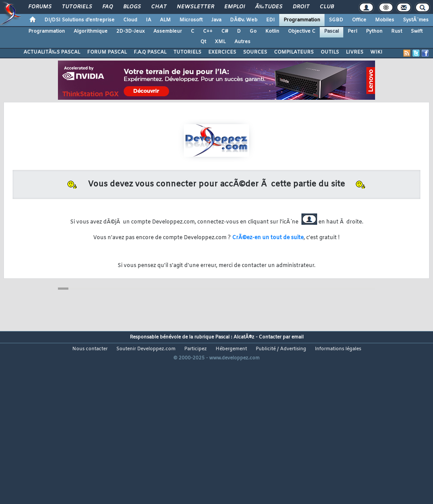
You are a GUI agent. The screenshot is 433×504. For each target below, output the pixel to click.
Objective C (302, 31)
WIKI (376, 52)
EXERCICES (222, 52)
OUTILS (330, 52)
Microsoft (191, 20)
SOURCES (255, 52)
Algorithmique (91, 31)
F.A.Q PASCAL (150, 52)
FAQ (108, 7)
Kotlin (272, 31)
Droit (301, 7)
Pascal (332, 31)
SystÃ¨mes (416, 20)
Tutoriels (77, 7)
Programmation (302, 20)
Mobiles (385, 20)
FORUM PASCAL (107, 52)
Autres (242, 42)
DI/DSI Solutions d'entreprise (79, 20)
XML (220, 42)
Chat (159, 7)
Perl (352, 31)
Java (216, 20)
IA (149, 20)
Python (374, 31)
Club (327, 7)
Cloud (130, 20)
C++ (208, 31)
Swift (417, 31)
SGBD (336, 20)
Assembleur (168, 31)
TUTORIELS (187, 52)
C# (225, 31)
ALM (165, 20)
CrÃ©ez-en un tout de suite (268, 238)
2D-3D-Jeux (130, 31)
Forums (40, 7)
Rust (397, 31)
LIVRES (355, 52)
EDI (271, 20)
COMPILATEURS (294, 52)
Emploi (235, 7)
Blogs (132, 7)
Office (359, 20)
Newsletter (195, 7)
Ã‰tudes (269, 7)
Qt (203, 42)
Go (253, 31)
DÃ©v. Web (244, 20)
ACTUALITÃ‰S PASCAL (52, 52)
